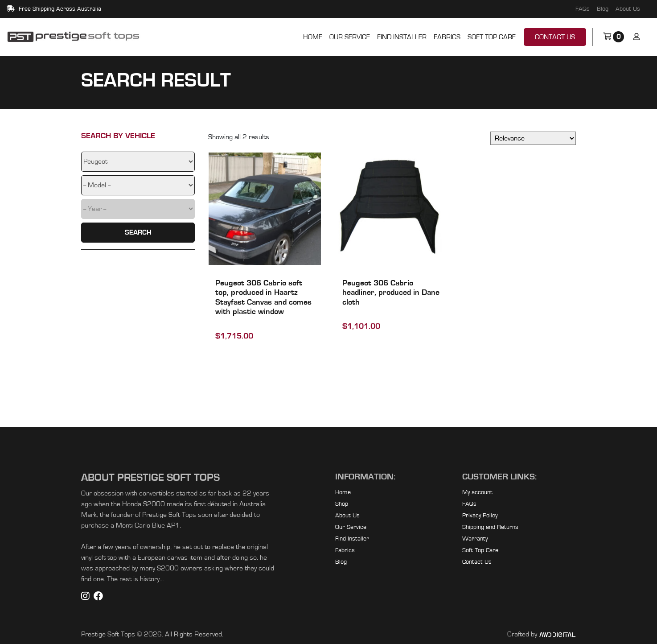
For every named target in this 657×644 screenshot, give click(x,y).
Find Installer (402, 37)
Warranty (475, 539)
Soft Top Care (492, 37)
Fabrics (447, 37)
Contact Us (555, 37)
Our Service (350, 37)
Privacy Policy (480, 516)
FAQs (583, 9)
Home (313, 37)
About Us (628, 9)
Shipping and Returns (490, 527)
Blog (603, 9)
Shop (342, 504)
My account (477, 492)
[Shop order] (533, 138)
